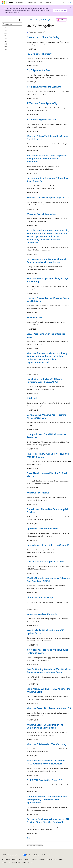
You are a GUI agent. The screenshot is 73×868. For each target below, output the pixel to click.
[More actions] (69, 20)
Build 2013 (32, 398)
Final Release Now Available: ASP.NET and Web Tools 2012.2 (48, 455)
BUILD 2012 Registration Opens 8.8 (44, 780)
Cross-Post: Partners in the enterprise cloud (46, 335)
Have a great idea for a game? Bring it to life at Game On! (47, 179)
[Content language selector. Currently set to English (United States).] (11, 855)
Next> (29, 838)
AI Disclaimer (6, 859)
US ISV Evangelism (46, 20)
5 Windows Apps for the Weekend (44, 87)
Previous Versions (17, 859)
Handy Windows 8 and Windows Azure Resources (46, 436)
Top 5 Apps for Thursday (39, 54)
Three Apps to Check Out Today (43, 37)
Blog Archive (35, 20)
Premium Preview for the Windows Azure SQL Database (48, 299)
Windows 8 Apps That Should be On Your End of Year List (48, 137)
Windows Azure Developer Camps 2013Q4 (48, 197)
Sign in (69, 2)
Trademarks (15, 862)
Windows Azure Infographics (41, 214)
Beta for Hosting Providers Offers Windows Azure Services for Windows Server (49, 671)
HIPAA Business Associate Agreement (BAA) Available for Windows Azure (46, 762)
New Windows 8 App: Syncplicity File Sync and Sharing (48, 280)
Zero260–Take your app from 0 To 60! (46, 561)
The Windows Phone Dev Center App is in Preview (48, 511)
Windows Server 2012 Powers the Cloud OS (49, 708)
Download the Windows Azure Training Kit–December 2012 (46, 416)
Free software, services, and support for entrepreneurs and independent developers (47, 158)
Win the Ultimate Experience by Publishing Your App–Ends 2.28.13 (48, 579)
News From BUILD (36, 317)
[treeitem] (12, 28)
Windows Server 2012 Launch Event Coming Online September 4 (45, 726)
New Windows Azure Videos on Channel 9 (48, 545)
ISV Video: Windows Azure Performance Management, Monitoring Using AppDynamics (47, 799)
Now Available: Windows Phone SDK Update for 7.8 (45, 632)
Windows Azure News (38, 493)
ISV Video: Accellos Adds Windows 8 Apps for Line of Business (48, 651)
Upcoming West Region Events (42, 528)
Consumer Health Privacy (55, 859)
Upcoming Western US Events (42, 614)
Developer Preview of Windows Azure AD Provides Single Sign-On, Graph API (48, 820)
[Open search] (64, 3)
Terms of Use (6, 862)
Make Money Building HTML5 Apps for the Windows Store (48, 690)
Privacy (42, 859)
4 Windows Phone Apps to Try (42, 103)
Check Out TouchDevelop (40, 597)
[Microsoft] (4, 3)
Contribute (34, 859)
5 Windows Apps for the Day (41, 119)
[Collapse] (20, 20)
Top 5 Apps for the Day (38, 70)
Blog (26, 859)
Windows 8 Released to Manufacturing (46, 744)
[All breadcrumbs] (28, 20)
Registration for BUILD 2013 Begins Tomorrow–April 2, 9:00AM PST (44, 380)
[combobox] (12, 24)
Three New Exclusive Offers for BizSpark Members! (47, 475)
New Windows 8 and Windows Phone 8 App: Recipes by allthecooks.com (47, 260)
